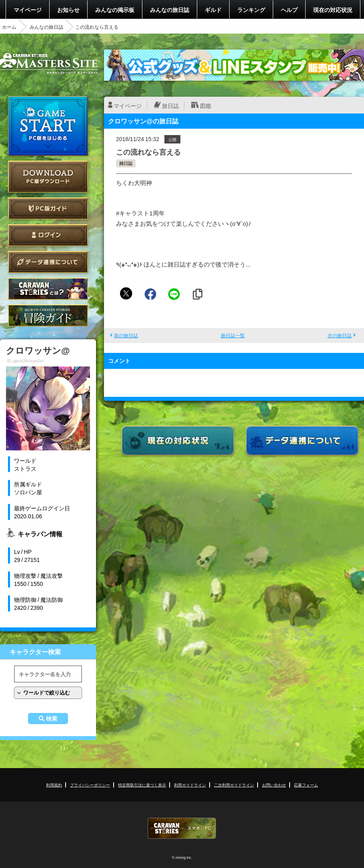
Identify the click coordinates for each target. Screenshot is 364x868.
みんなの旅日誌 (170, 10)
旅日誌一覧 (233, 335)
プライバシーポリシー (90, 785)
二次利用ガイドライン (234, 785)
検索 (52, 719)
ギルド (213, 10)
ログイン (48, 235)
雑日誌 (126, 163)
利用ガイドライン (190, 785)
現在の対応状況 (333, 10)
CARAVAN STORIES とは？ (48, 289)
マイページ (28, 10)
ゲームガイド (48, 316)
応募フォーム (306, 785)
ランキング (251, 10)
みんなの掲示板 (115, 10)
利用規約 (54, 785)
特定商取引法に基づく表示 (142, 785)
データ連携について (48, 262)
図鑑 (206, 106)
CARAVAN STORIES (182, 828)
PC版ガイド (48, 208)
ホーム (9, 27)
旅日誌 (170, 106)
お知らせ (68, 10)
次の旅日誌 (340, 335)
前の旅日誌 (126, 335)
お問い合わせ (274, 785)
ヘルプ (289, 10)
